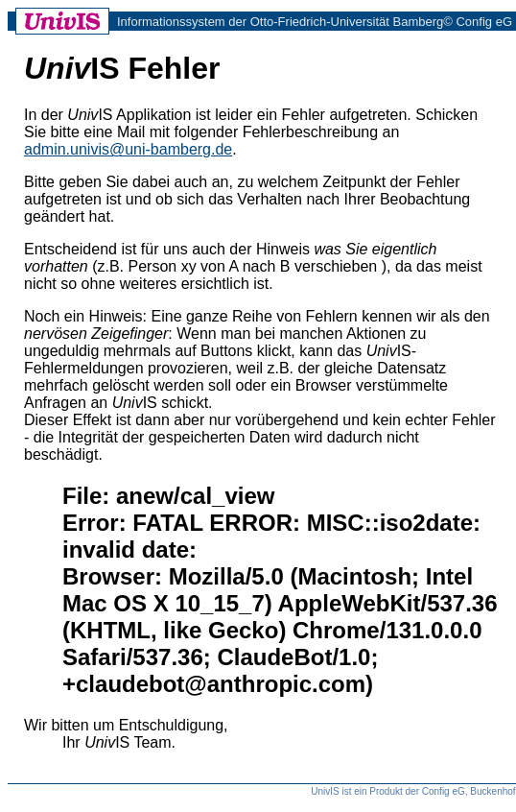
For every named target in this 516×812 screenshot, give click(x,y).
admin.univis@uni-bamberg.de (128, 149)
